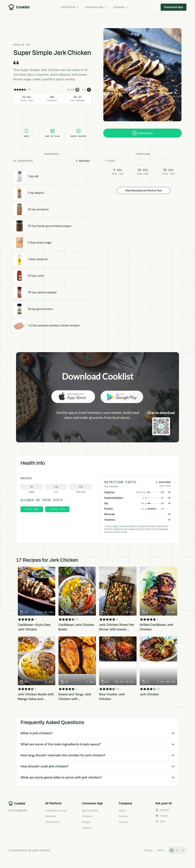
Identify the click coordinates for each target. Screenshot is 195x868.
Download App (174, 7)
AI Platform (70, 7)
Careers (123, 816)
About (122, 810)
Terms (160, 850)
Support (87, 828)
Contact (123, 822)
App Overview (90, 810)
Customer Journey (56, 810)
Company (121, 7)
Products (87, 816)
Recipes (86, 822)
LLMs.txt (135, 850)
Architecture (52, 822)
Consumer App (96, 7)
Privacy (148, 850)
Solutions (51, 816)
